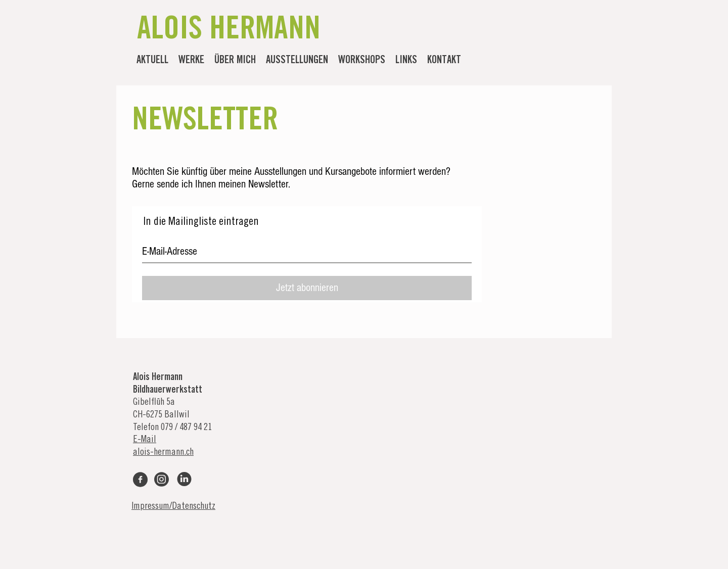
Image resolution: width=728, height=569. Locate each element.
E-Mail (145, 440)
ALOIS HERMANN (229, 31)
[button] (191, 61)
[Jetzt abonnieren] (307, 288)
